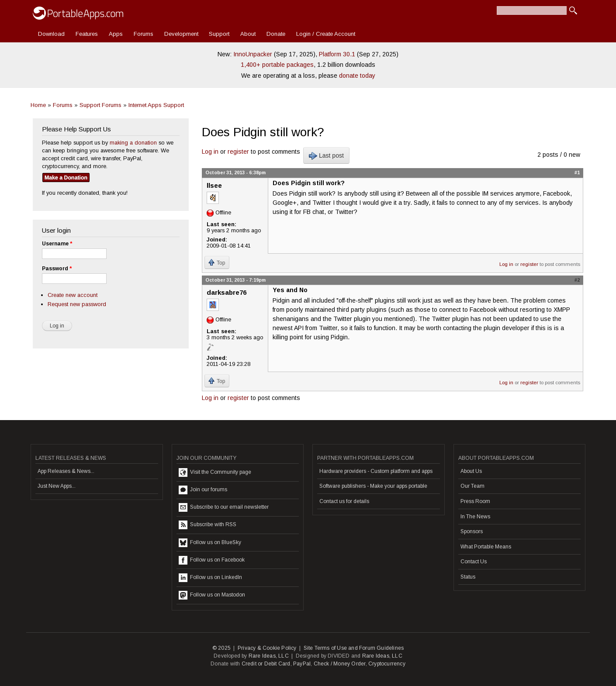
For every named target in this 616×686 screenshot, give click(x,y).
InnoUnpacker (253, 54)
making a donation (133, 143)
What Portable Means (486, 547)
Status (468, 577)
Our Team (472, 486)
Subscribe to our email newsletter (224, 507)
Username (57, 244)
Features (87, 34)
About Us (471, 471)
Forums (144, 34)
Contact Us (474, 562)
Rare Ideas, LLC (269, 656)
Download (51, 34)
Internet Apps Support (156, 105)
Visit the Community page (215, 472)
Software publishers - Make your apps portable (373, 486)
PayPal (302, 664)
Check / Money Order (340, 664)
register (238, 152)
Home (38, 105)
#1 (577, 172)
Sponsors (472, 531)
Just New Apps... (57, 486)
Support (219, 34)
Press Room (475, 501)
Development (181, 34)
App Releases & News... (66, 471)
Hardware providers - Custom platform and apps (376, 471)
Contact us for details (344, 501)
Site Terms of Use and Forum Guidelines (354, 648)
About (248, 34)
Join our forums (203, 490)
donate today (357, 76)
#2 (577, 280)
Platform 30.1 (337, 54)
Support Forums (100, 105)
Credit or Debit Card (266, 664)
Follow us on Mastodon (212, 595)
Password (57, 269)
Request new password (77, 304)
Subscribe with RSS (208, 525)
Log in (210, 152)
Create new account (73, 295)
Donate (276, 34)
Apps (116, 34)
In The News (475, 517)
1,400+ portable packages (277, 65)
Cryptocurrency (387, 664)
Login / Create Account (326, 34)
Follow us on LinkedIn (210, 578)
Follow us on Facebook (212, 560)
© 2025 (221, 648)
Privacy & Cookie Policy (267, 648)
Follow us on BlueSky (210, 543)
